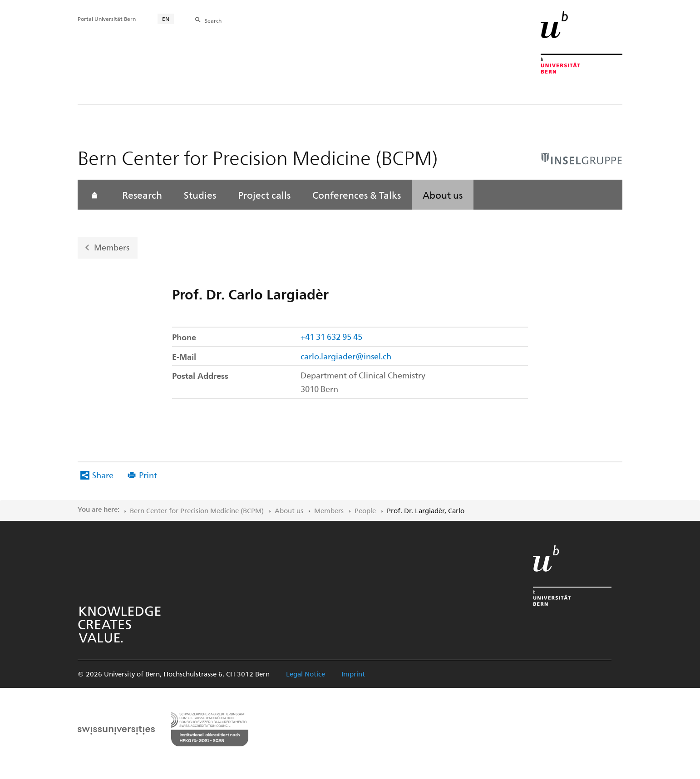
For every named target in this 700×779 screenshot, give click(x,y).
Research (142, 195)
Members (112, 247)
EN (166, 19)
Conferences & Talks (357, 195)
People (365, 510)
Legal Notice (306, 674)
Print (148, 475)
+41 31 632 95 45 (331, 336)
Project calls (264, 195)
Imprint (353, 674)
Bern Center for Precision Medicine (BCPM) (197, 510)
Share (103, 475)
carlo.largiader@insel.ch (346, 356)
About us (443, 195)
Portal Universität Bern (107, 19)
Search (213, 20)
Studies (200, 195)
